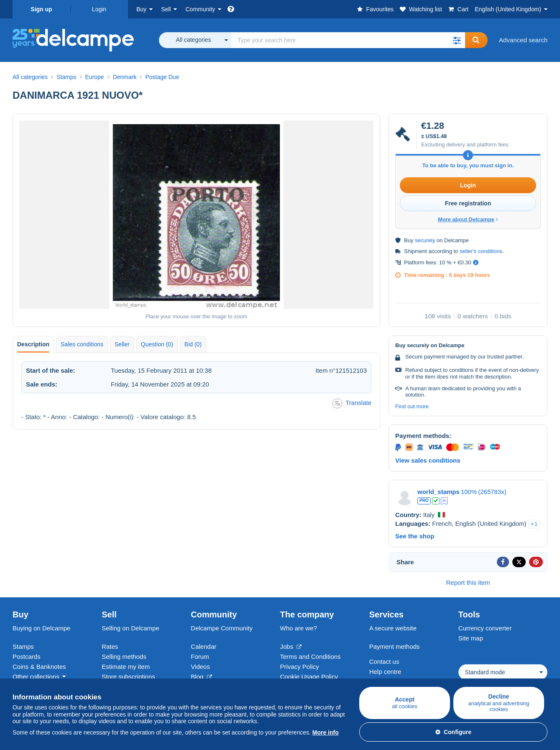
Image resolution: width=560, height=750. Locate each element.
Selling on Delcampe (130, 628)
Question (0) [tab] (157, 344)
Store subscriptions (128, 677)
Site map (471, 638)
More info (326, 732)
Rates (110, 646)
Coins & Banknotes (39, 667)
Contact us (384, 662)
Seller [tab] (122, 344)
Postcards (27, 657)
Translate (352, 403)
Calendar (203, 646)
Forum (200, 657)
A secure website (393, 628)
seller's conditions (481, 251)
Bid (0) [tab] (193, 344)
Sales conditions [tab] (82, 344)
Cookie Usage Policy (309, 677)
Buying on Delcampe (41, 628)
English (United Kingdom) (508, 9)
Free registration (468, 203)
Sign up (41, 9)
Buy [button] (141, 9)
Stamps (23, 646)
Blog (201, 677)
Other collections (36, 677)
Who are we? (299, 628)
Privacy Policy (300, 667)
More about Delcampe (468, 219)
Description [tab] (33, 344)
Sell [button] (166, 9)
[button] (457, 40)
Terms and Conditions (311, 657)
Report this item (468, 582)
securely (425, 240)
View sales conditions (428, 460)
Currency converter (485, 628)
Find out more (412, 406)
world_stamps (439, 492)
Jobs (291, 646)
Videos (200, 667)
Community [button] (200, 9)
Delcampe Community (222, 628)
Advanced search (523, 40)
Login (99, 9)
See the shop (415, 536)
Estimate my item (126, 667)
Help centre (385, 672)
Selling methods (124, 657)
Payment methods (395, 646)
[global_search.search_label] (348, 40)
